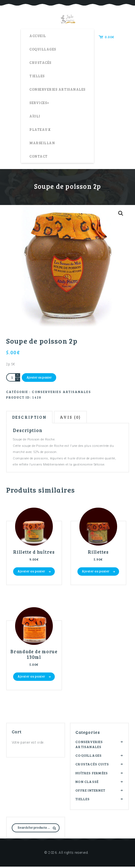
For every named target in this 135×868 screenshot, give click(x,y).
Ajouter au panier (39, 377)
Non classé (87, 783)
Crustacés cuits (92, 765)
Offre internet (90, 791)
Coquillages (89, 756)
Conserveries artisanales (61, 392)
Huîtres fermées (92, 774)
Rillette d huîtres (34, 553)
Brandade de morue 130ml (34, 655)
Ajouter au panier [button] (31, 572)
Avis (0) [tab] (75, 418)
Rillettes (98, 553)
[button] (121, 213)
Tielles (83, 800)
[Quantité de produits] (13, 377)
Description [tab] (31, 418)
